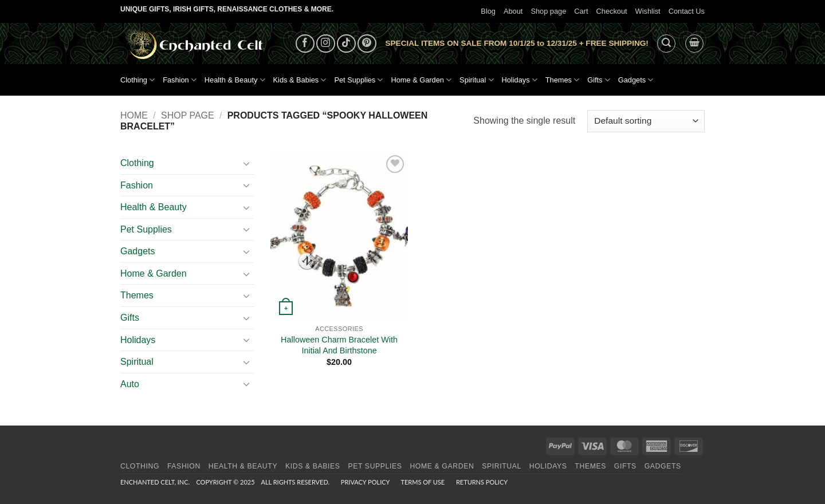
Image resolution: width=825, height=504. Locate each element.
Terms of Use (423, 482)
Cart (581, 11)
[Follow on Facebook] (305, 44)
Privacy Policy (365, 482)
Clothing (137, 80)
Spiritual (476, 80)
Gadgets (636, 80)
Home (134, 115)
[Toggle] (247, 163)
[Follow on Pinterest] (367, 44)
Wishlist (648, 11)
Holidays (520, 80)
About (513, 11)
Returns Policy (482, 482)
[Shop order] (646, 121)
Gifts (599, 80)
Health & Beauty (235, 80)
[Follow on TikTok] (346, 44)
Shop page (548, 11)
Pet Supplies (358, 80)
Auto (130, 384)
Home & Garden (421, 80)
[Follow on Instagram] (326, 44)
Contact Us (687, 11)
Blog (488, 11)
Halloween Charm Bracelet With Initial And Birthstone (339, 345)
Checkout (612, 11)
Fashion (180, 80)
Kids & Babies (300, 80)
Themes (562, 80)
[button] (666, 44)
